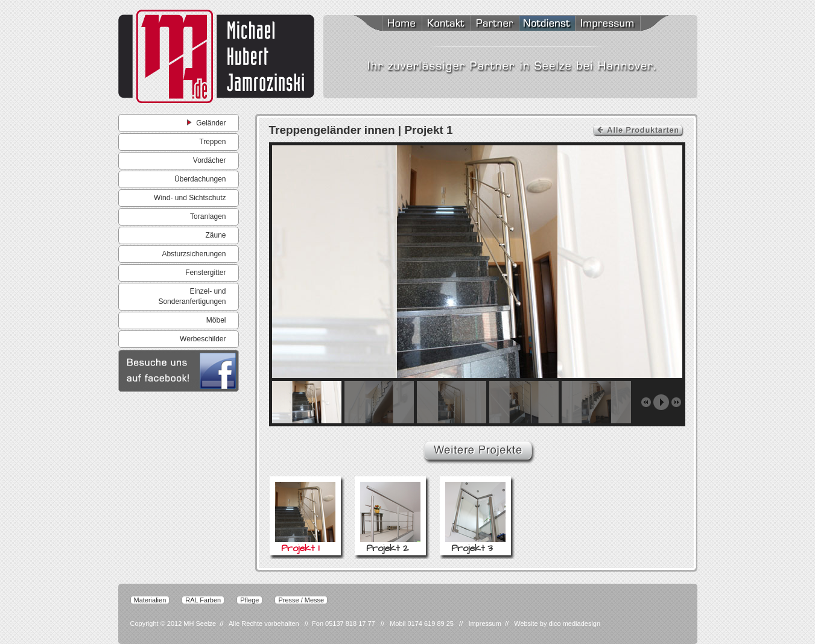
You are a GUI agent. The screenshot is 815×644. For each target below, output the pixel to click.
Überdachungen (200, 179)
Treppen (212, 142)
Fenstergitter (205, 273)
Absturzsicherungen (194, 254)
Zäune (215, 235)
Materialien (150, 600)
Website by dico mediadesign (557, 623)
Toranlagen (208, 216)
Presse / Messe (301, 600)
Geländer (206, 122)
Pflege (249, 600)
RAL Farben (203, 600)
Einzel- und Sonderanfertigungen (192, 296)
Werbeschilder (203, 339)
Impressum (622, 24)
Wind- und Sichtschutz (190, 198)
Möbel (216, 320)
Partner (495, 24)
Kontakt (446, 24)
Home (387, 24)
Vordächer (210, 160)
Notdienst (547, 24)
